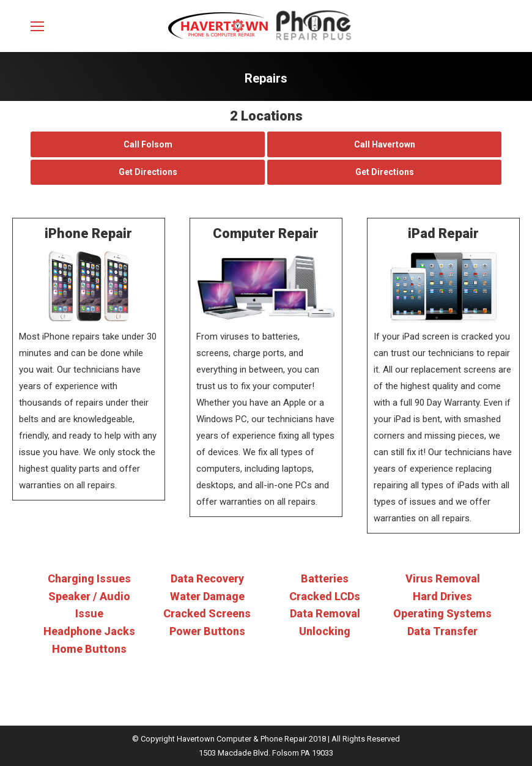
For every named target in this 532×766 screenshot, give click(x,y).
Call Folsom (148, 144)
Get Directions (148, 172)
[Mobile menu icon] (37, 26)
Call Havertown (385, 144)
